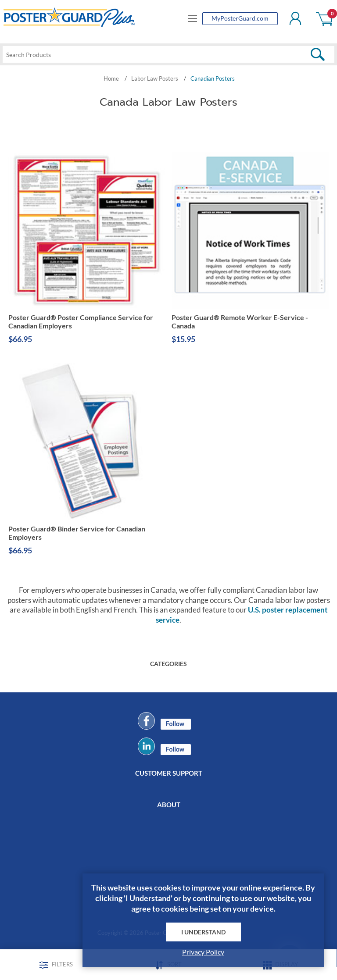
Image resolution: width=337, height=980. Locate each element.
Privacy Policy (203, 952)
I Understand (203, 932)
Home (111, 78)
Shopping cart (325, 18)
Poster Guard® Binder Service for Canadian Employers (77, 533)
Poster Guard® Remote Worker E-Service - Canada (240, 322)
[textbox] (168, 54)
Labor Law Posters (155, 78)
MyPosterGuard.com (240, 18)
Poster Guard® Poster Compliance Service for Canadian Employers (81, 322)
